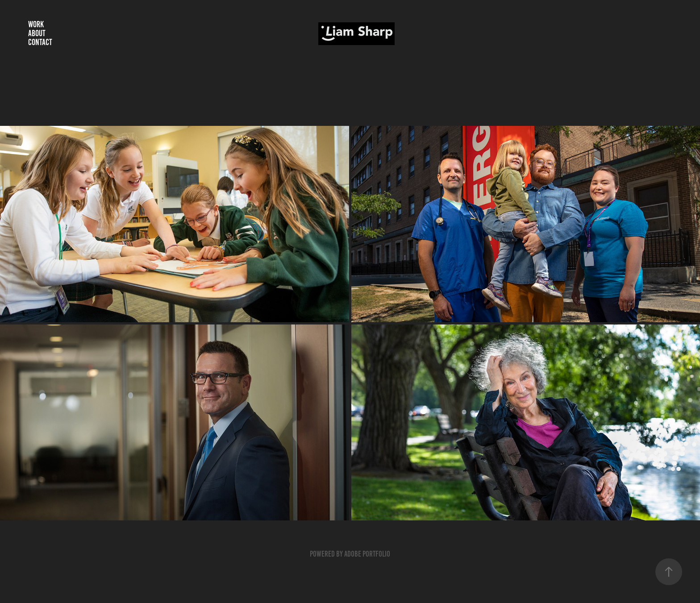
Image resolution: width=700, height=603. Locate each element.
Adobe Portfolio (367, 554)
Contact (40, 42)
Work (36, 24)
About (37, 33)
